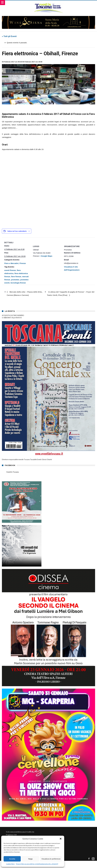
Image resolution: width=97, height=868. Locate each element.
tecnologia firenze (18, 283)
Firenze (23, 263)
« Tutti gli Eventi (9, 36)
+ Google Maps (46, 256)
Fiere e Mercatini (11, 263)
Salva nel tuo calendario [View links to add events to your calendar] (17, 231)
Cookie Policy (10, 864)
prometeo (15, 280)
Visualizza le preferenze (51, 859)
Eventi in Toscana (13, 472)
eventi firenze (10, 270)
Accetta (12, 859)
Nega (30, 859)
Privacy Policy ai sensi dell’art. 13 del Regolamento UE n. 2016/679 (37, 864)
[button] (61, 839)
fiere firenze (16, 277)
